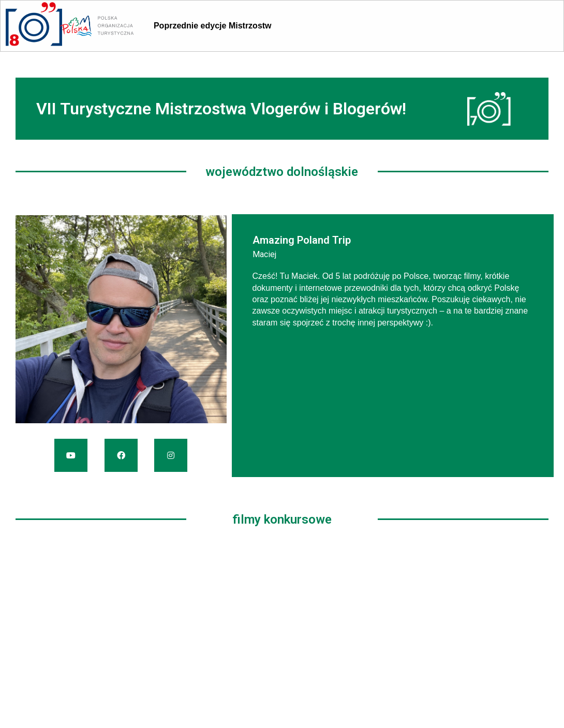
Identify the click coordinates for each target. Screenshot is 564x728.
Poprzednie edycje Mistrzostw (213, 26)
